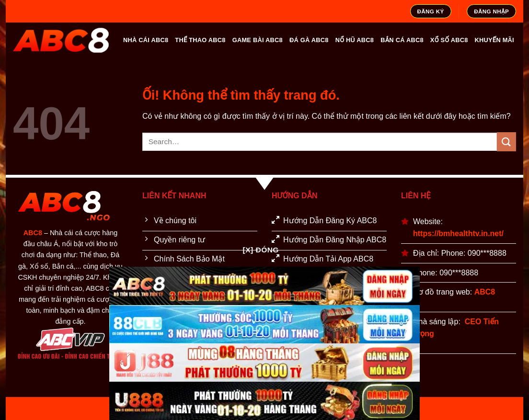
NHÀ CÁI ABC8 (146, 40)
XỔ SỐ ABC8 (449, 40)
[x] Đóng (261, 250)
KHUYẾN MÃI (494, 40)
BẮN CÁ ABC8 (402, 40)
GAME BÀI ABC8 (258, 40)
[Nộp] (506, 142)
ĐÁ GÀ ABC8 (309, 40)
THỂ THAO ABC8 (200, 40)
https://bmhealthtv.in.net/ (458, 233)
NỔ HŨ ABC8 (355, 40)
